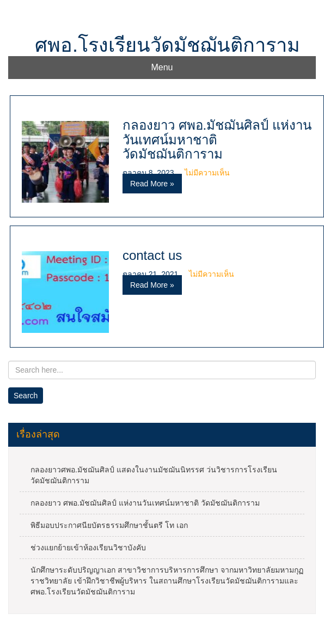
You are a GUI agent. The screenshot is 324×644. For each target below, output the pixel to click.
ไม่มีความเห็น (207, 173)
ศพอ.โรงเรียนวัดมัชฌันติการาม (167, 45)
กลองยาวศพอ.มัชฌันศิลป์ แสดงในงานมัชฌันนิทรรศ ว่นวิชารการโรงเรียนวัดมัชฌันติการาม (154, 475)
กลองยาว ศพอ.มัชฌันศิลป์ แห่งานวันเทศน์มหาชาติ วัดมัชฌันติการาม (217, 139)
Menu (162, 67)
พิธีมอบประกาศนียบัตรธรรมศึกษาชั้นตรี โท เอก (109, 525)
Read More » (152, 184)
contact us (152, 255)
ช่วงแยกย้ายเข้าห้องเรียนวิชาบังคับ (88, 548)
